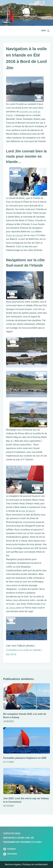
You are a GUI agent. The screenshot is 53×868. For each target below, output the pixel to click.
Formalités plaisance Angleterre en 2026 (25, 758)
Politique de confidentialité (35, 864)
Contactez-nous (12, 833)
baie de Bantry (28, 511)
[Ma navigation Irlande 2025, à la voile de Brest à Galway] (27, 696)
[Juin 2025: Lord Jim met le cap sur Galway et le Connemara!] (27, 781)
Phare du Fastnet (15, 235)
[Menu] (46, 31)
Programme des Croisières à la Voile (22, 842)
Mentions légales (13, 864)
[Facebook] (10, 849)
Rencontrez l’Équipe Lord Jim (19, 838)
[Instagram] (10, 854)
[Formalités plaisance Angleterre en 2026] (27, 740)
